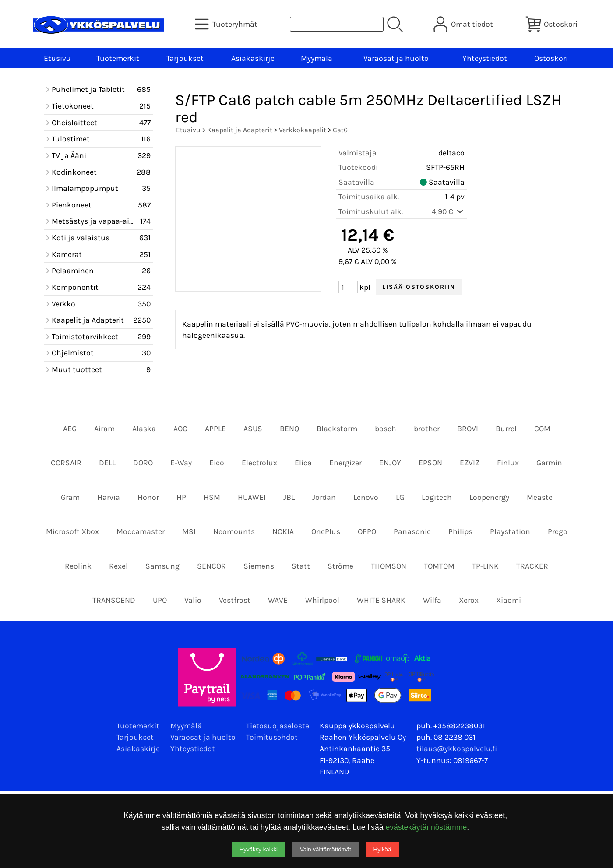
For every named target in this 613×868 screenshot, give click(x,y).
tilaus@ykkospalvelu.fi (457, 749)
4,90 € (448, 211)
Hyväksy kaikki (259, 849)
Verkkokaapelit (303, 130)
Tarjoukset (185, 58)
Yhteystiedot (485, 58)
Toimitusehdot (272, 737)
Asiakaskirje (253, 58)
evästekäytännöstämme (426, 827)
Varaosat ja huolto (396, 58)
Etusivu (57, 58)
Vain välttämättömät (326, 849)
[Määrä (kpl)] (348, 287)
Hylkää (382, 849)
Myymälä (317, 58)
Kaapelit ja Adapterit (240, 130)
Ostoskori (551, 58)
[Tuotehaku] (337, 24)
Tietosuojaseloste (278, 726)
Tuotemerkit (118, 58)
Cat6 (340, 130)
